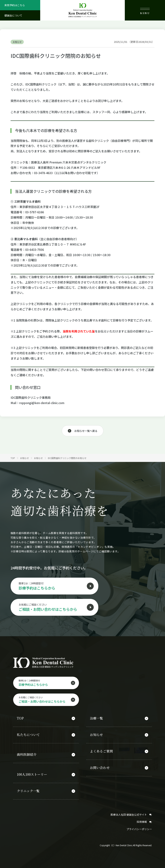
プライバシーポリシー (139, 827)
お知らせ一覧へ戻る (86, 431)
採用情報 (144, 820)
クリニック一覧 (28, 789)
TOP (20, 719)
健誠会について (13, 15)
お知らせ (96, 735)
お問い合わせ (100, 767)
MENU (145, 11)
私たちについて (28, 735)
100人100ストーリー (32, 774)
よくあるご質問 (101, 751)
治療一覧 (96, 719)
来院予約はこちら (15, 5)
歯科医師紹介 (27, 754)
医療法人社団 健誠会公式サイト (131, 812)
